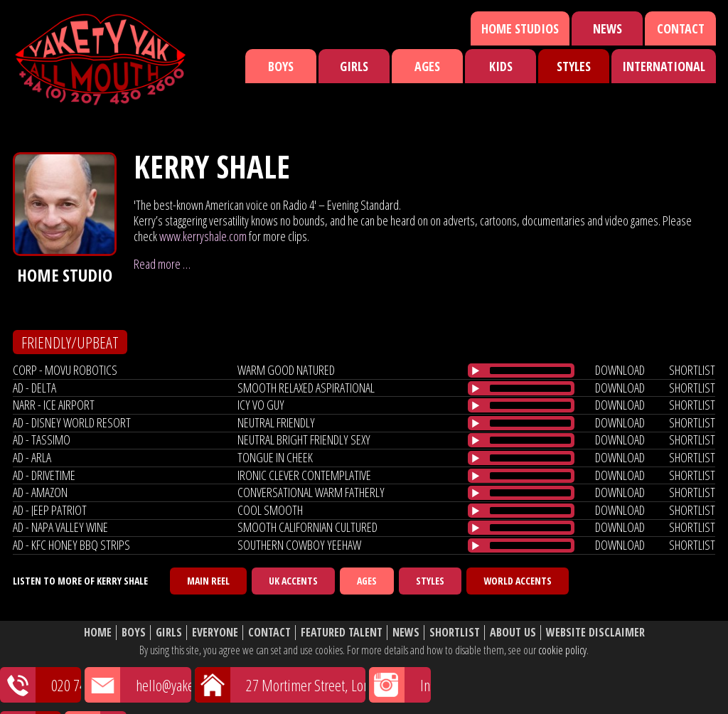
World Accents (518, 581)
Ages (427, 66)
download (620, 370)
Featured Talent (342, 633)
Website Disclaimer (595, 633)
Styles (574, 66)
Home (98, 633)
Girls (354, 66)
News (607, 28)
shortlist (692, 370)
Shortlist (455, 633)
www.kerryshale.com (203, 236)
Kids (501, 66)
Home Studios (520, 28)
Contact (681, 28)
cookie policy (562, 650)
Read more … (162, 264)
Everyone (215, 633)
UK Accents (293, 581)
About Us (513, 633)
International (664, 66)
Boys (281, 66)
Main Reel (208, 581)
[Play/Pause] (476, 371)
